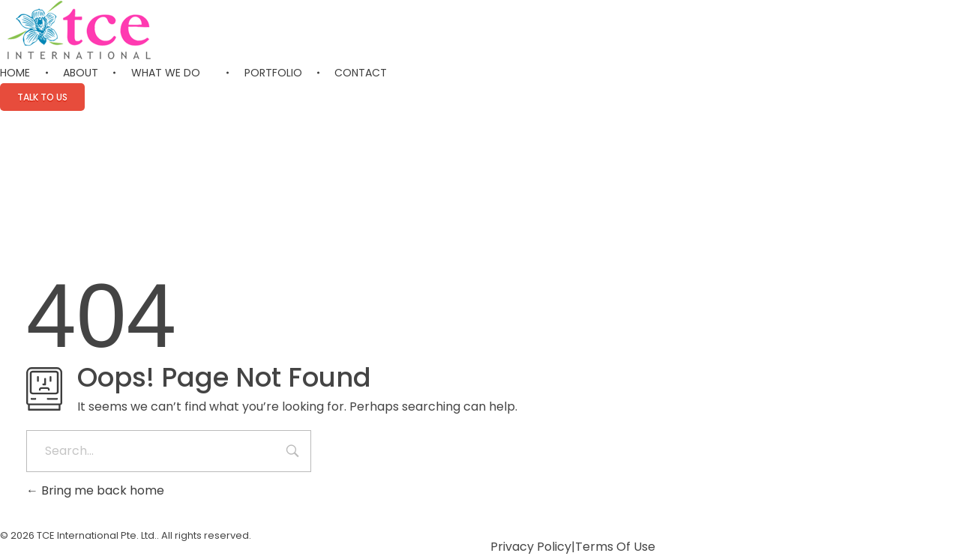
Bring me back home (95, 490)
